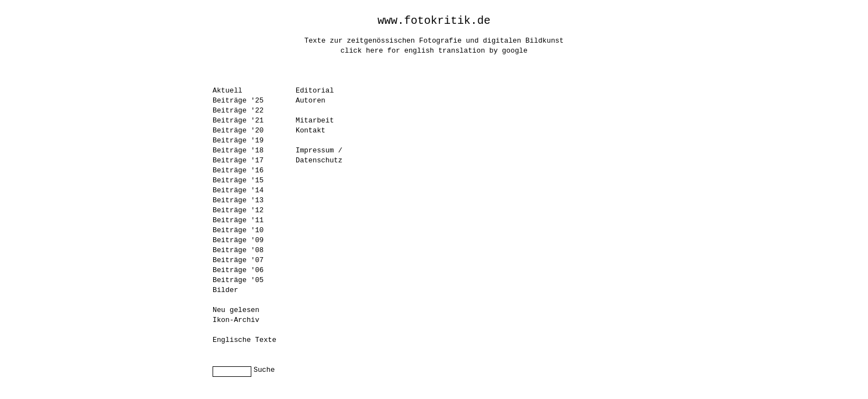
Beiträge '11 (238, 220)
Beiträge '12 (238, 210)
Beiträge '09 (238, 240)
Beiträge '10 (238, 230)
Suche (264, 370)
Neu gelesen (236, 310)
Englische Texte (244, 340)
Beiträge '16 (238, 170)
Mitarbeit (315, 121)
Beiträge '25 (238, 101)
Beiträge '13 (238, 200)
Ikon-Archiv (236, 320)
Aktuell (228, 91)
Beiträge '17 (238, 160)
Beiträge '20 (238, 131)
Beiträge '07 (238, 260)
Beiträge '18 (238, 150)
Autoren (311, 101)
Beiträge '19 (238, 140)
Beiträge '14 (238, 190)
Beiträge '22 (238, 111)
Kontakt (311, 131)
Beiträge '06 (238, 270)
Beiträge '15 (238, 180)
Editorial (315, 91)
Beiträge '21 (238, 121)
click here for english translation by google (434, 51)
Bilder (225, 290)
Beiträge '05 (238, 280)
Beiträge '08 (238, 250)
